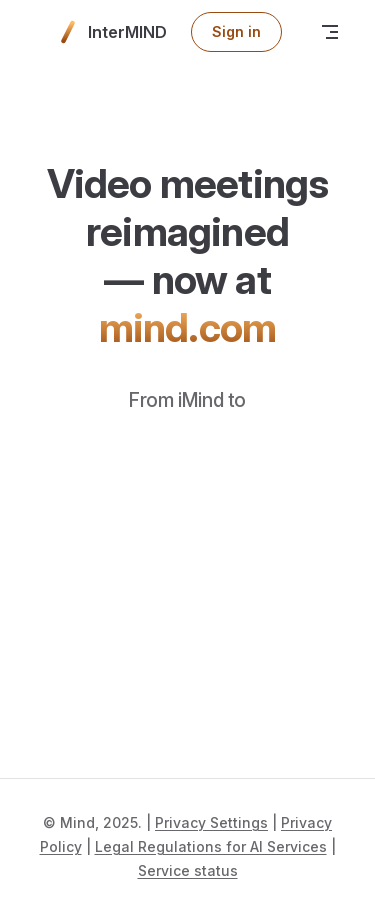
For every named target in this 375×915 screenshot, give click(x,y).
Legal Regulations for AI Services (211, 846)
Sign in (236, 31)
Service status (188, 870)
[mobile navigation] (330, 32)
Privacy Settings (211, 822)
